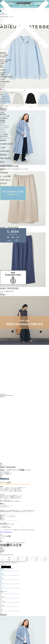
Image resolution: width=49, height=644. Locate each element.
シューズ (3, 104)
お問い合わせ (4, 136)
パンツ (2, 87)
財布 (1, 107)
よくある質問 (4, 135)
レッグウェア (4, 100)
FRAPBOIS (3, 57)
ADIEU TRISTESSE (6, 60)
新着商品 (3, 120)
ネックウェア (4, 98)
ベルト (2, 109)
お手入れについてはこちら (5, 547)
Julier (2, 65)
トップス (3, 84)
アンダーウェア (5, 102)
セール (2, 124)
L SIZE (3, 79)
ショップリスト (5, 128)
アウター (3, 86)
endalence (3, 73)
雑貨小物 (3, 114)
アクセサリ (3, 111)
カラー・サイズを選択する (5, 479)
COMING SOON (6, 77)
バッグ (2, 105)
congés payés (4, 62)
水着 (1, 95)
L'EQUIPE (3, 70)
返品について (2, 466)
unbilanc (2, 75)
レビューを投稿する (6, 567)
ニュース (3, 131)
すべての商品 (4, 55)
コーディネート (5, 126)
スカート (3, 89)
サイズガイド (10, 563)
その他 (2, 113)
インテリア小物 (5, 116)
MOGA (2, 67)
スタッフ (3, 129)
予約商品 (3, 122)
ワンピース (3, 91)
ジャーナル (3, 133)
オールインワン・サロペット (8, 93)
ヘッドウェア (4, 96)
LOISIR (2, 63)
